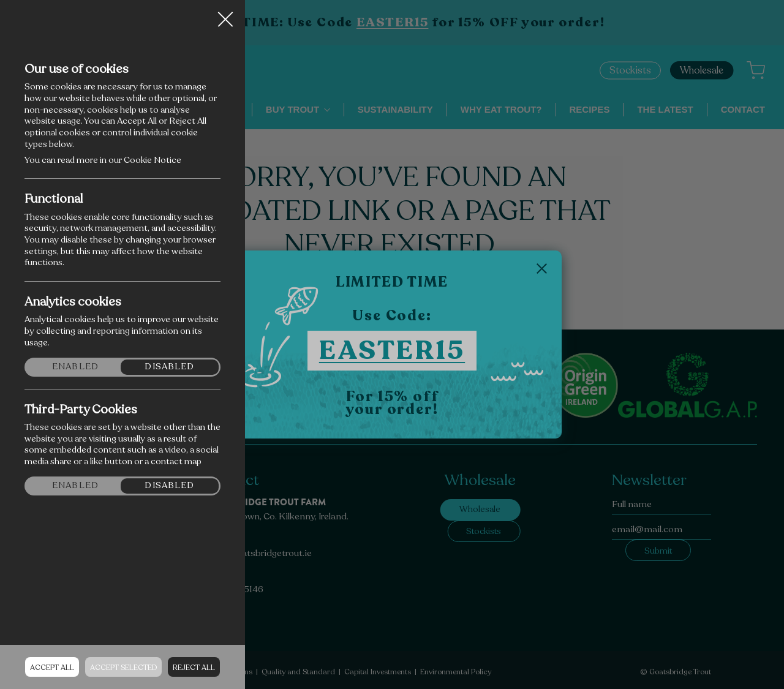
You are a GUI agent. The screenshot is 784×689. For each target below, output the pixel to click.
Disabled (169, 367)
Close (225, 15)
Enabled (75, 367)
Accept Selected (123, 668)
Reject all (194, 668)
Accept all (52, 668)
